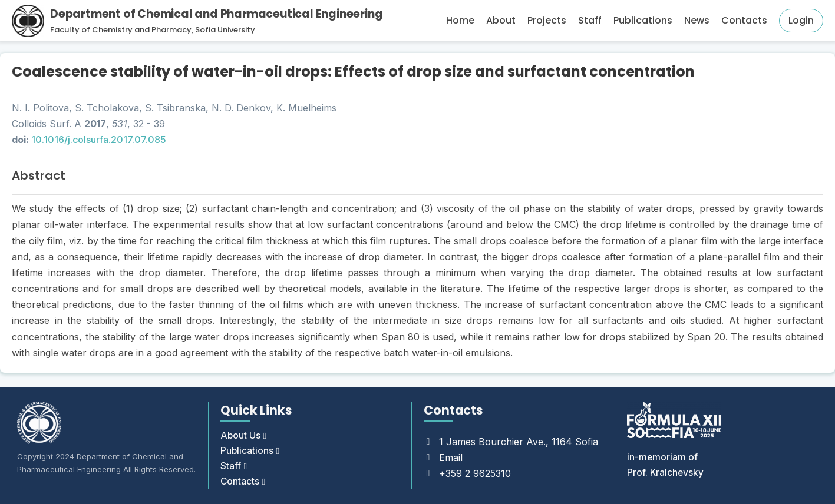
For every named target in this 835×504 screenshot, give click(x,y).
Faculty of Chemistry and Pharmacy (121, 30)
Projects (547, 20)
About (501, 20)
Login (801, 20)
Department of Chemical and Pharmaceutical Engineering (216, 14)
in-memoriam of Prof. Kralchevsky (666, 463)
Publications (643, 20)
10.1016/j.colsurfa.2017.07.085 (99, 140)
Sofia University (225, 30)
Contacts (744, 20)
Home (460, 20)
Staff (590, 20)
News (697, 20)
